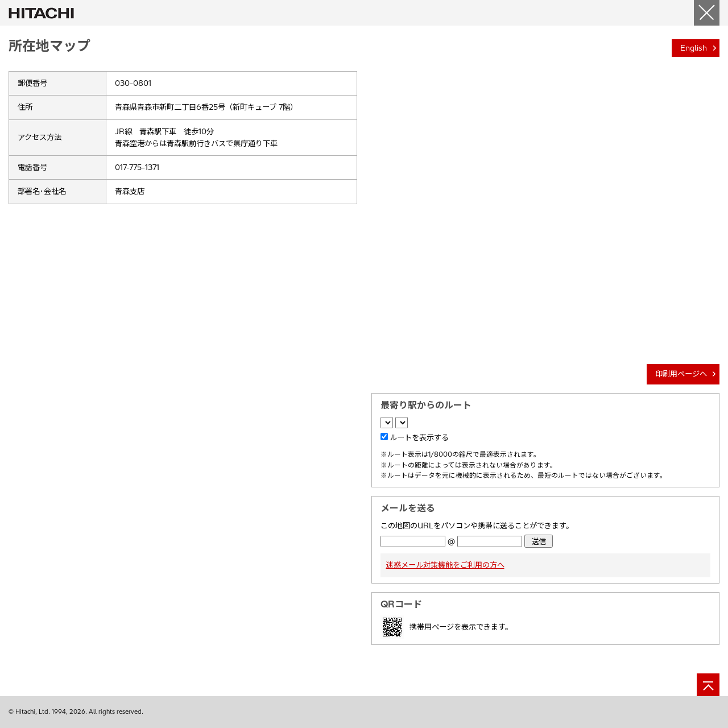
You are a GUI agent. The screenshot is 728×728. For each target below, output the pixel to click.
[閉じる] (707, 13)
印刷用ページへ (681, 374)
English (694, 48)
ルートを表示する (419, 437)
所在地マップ (49, 45)
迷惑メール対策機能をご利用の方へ (445, 565)
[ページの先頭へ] (708, 685)
